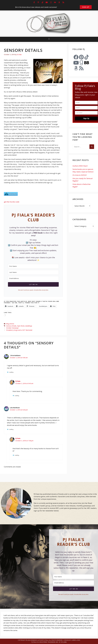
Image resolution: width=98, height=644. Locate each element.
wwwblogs (29, 326)
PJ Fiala (18, 381)
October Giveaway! (12, 328)
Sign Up (86, 118)
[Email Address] (33, 278)
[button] (49, 39)
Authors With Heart (80, 166)
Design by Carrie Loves (72, 640)
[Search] (92, 147)
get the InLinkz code (12, 202)
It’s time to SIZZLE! (80, 175)
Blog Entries (10, 324)
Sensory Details (11, 326)
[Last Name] (33, 272)
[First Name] (33, 266)
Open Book (21, 326)
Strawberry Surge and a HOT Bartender (19, 330)
